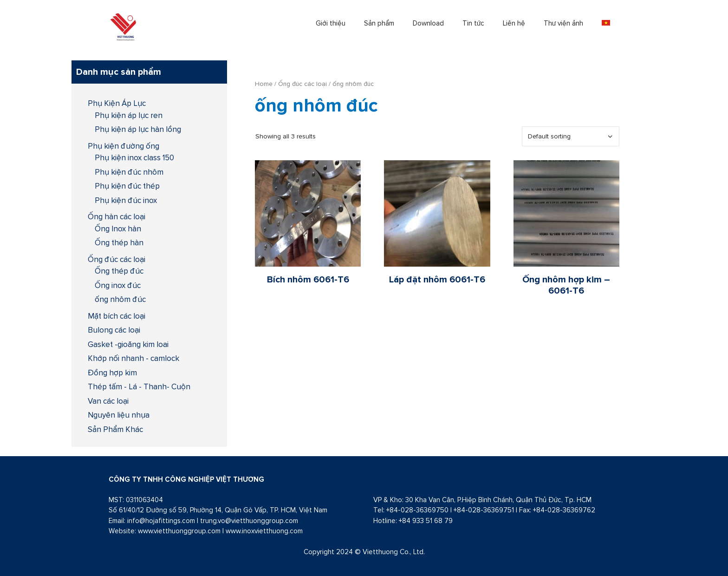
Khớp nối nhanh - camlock (133, 358)
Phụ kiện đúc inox (126, 200)
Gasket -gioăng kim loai (128, 344)
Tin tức (473, 23)
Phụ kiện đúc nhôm (129, 172)
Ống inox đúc (118, 285)
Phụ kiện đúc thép (127, 186)
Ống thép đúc (119, 271)
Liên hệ (514, 23)
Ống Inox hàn (118, 229)
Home (264, 84)
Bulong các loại (114, 330)
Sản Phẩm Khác (115, 429)
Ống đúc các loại (302, 84)
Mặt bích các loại (117, 316)
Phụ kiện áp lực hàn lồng (138, 129)
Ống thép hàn (119, 242)
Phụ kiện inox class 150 (134, 157)
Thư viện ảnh (563, 23)
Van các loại (108, 401)
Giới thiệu (331, 23)
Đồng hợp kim (112, 373)
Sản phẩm (379, 23)
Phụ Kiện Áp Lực (117, 103)
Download (428, 23)
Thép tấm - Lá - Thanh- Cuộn (139, 386)
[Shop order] (571, 136)
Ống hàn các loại (117, 216)
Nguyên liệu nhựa (119, 415)
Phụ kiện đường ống (123, 146)
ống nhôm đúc (120, 299)
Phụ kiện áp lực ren (129, 115)
